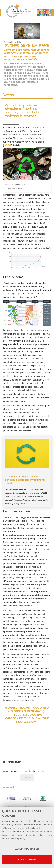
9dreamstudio (25, 771)
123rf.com (40, 771)
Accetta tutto (27, 859)
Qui (4, 832)
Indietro (27, 778)
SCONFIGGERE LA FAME (27, 45)
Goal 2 (18, 42)
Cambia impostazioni (27, 849)
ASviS (10, 42)
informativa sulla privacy (14, 839)
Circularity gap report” (24, 206)
